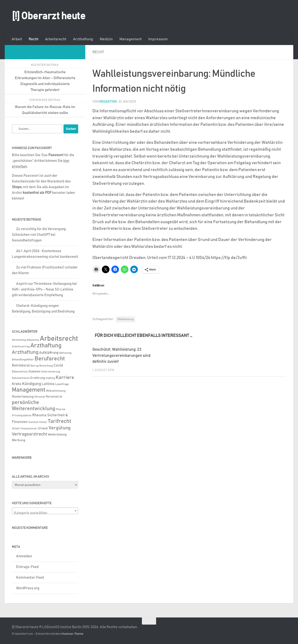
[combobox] (45, 511)
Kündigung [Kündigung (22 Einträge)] (32, 384)
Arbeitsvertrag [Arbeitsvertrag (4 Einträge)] (21, 347)
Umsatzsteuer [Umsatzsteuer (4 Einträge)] (29, 429)
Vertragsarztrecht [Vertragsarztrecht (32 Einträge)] (29, 434)
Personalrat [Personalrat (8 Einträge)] (54, 397)
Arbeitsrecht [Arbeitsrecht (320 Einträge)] (59, 339)
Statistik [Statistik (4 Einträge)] (33, 422)
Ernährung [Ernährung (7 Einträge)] (38, 378)
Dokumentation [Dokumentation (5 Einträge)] (21, 378)
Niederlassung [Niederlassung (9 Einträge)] (23, 397)
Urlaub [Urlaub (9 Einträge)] (43, 428)
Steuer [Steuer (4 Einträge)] (43, 422)
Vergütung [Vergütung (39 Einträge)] (60, 428)
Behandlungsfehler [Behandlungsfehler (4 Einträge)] (23, 360)
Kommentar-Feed (30, 578)
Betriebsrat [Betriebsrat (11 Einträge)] (21, 365)
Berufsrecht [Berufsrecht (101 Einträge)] (50, 359)
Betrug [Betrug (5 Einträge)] (35, 366)
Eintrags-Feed (27, 567)
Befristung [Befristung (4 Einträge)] (65, 353)
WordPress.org (28, 588)
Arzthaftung (83, 39)
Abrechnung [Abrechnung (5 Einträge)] (19, 340)
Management (131, 39)
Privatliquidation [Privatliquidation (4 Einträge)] (22, 416)
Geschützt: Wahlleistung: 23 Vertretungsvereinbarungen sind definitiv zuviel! (121, 355)
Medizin (106, 39)
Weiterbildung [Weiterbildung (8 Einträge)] (57, 435)
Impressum (158, 39)
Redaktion (108, 101)
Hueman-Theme (72, 634)
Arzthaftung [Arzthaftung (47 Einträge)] (25, 352)
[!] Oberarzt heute (49, 16)
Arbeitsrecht (56, 39)
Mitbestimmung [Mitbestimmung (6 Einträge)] (56, 391)
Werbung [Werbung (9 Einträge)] (19, 440)
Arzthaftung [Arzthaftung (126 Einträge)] (46, 346)
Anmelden (24, 556)
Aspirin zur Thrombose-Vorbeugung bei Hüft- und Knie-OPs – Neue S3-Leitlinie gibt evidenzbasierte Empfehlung (44, 289)
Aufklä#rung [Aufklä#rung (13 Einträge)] (49, 353)
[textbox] (45, 513)
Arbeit (17, 39)
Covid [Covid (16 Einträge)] (58, 365)
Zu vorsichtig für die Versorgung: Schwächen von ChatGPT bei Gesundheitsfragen (39, 235)
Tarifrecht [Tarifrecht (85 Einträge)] (60, 421)
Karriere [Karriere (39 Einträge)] (65, 377)
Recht (34, 39)
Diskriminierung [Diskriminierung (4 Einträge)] (51, 372)
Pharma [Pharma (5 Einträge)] (61, 409)
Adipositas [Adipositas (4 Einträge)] (33, 340)
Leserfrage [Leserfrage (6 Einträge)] (62, 384)
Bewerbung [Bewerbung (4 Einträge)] (46, 366)
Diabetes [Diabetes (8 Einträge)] (34, 372)
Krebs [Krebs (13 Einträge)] (17, 384)
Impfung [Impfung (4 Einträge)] (50, 378)
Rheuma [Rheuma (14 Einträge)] (39, 415)
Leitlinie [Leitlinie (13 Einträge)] (48, 384)
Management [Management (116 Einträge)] (29, 390)
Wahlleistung (126, 319)
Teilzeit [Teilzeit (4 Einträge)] (16, 429)
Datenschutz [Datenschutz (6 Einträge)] (20, 372)
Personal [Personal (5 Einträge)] (40, 397)
